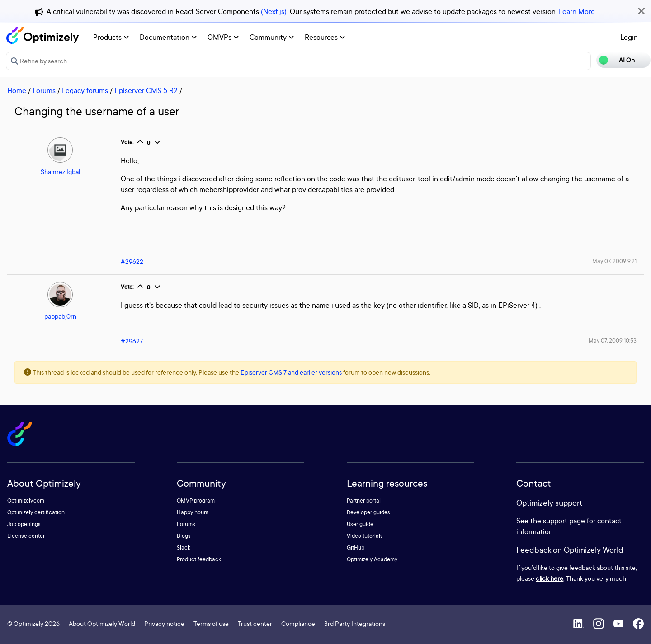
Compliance (298, 623)
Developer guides (368, 512)
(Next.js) (274, 11)
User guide (360, 524)
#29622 (132, 261)
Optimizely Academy (372, 559)
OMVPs (223, 37)
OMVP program (196, 501)
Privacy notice (164, 623)
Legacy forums (85, 90)
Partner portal (364, 501)
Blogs (184, 536)
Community (272, 37)
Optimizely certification (36, 512)
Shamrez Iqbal (60, 172)
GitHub (356, 548)
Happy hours (193, 512)
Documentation (168, 37)
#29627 (132, 341)
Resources (325, 37)
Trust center (255, 623)
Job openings (24, 524)
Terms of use (211, 623)
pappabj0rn (60, 316)
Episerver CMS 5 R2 (146, 90)
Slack (184, 548)
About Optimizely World (102, 623)
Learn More (577, 11)
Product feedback (199, 559)
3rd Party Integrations (355, 623)
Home (17, 90)
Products (111, 37)
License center (26, 536)
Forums (44, 90)
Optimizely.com (26, 501)
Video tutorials (365, 536)
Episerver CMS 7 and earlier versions (291, 372)
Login (629, 37)
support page (564, 521)
